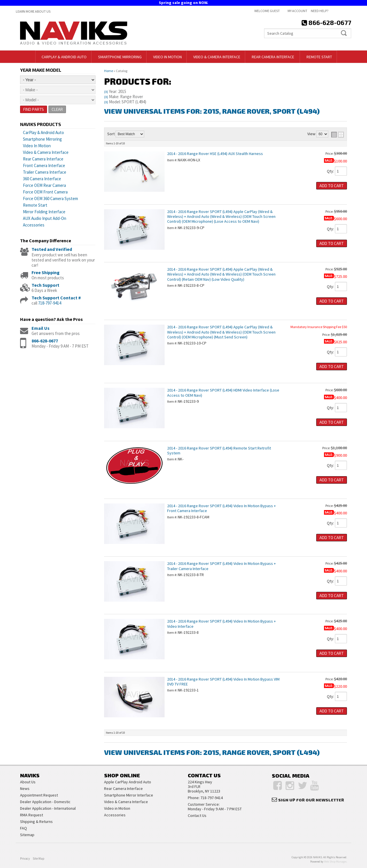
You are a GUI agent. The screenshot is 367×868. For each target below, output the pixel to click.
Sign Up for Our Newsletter (311, 800)
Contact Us (197, 815)
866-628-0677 (45, 341)
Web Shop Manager (335, 862)
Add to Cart (332, 186)
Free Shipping (46, 272)
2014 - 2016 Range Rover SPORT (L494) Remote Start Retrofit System (219, 451)
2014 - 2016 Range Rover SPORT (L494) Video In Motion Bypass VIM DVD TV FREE (223, 682)
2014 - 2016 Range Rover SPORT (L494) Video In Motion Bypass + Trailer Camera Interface (221, 566)
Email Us (41, 328)
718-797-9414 (50, 303)
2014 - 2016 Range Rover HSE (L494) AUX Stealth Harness (215, 154)
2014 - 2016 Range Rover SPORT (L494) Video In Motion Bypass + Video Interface (221, 624)
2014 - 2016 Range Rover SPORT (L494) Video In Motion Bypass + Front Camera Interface (221, 508)
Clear (58, 109)
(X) (106, 92)
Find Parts (34, 109)
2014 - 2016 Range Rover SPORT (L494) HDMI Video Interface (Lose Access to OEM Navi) (223, 393)
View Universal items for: (212, 111)
